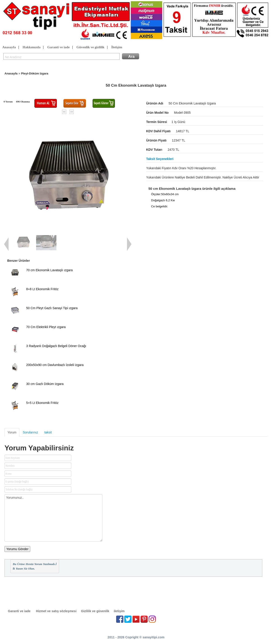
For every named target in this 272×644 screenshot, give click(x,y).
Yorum (12, 432)
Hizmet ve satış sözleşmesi (56, 611)
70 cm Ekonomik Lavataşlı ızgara (49, 270)
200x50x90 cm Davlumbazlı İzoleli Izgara (55, 365)
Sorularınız (30, 432)
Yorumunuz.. (53, 518)
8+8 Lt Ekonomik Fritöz (42, 289)
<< (64, 112)
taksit (48, 432)
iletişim (119, 611)
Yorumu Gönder (17, 549)
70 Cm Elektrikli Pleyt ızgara (46, 327)
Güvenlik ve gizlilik (90, 47)
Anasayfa (9, 47)
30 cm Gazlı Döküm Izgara (45, 384)
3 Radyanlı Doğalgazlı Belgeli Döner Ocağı (56, 346)
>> (72, 112)
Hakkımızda (31, 47)
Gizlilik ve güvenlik (95, 611)
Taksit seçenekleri (160, 159)
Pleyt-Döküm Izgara (35, 73)
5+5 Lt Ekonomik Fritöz (42, 403)
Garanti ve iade (59, 47)
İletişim (117, 47)
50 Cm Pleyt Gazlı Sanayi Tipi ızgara (52, 308)
